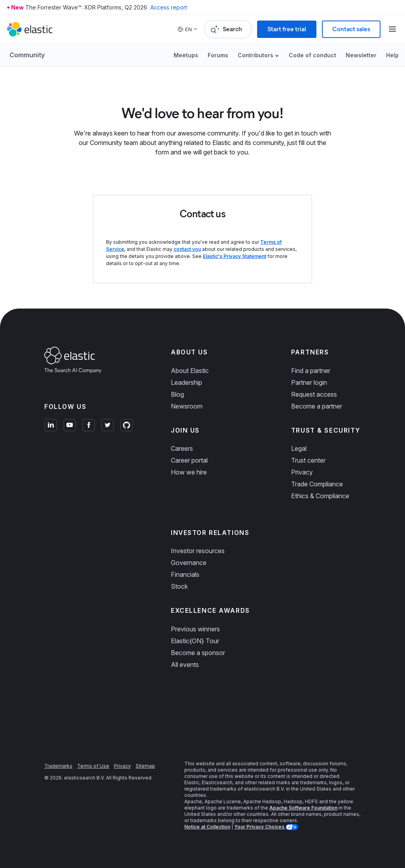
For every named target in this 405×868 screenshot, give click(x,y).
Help (392, 55)
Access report (169, 7)
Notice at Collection (207, 827)
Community (27, 55)
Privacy (302, 472)
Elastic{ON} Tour (195, 641)
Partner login (309, 382)
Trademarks (58, 766)
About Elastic (190, 371)
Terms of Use (93, 766)
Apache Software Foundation (303, 808)
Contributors (255, 55)
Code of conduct (312, 55)
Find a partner (311, 371)
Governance (189, 563)
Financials (185, 574)
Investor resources (198, 551)
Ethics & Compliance (320, 496)
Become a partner (317, 406)
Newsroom (187, 406)
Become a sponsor (198, 653)
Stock (179, 586)
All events (185, 665)
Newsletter (361, 55)
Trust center (308, 460)
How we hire (189, 472)
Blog (177, 394)
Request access (314, 394)
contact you (187, 249)
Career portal (189, 460)
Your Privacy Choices (260, 827)
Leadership (186, 382)
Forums (218, 55)
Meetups (186, 55)
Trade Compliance (317, 484)
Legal (299, 448)
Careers (182, 448)
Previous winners (195, 629)
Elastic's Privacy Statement (235, 256)
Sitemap (145, 766)
